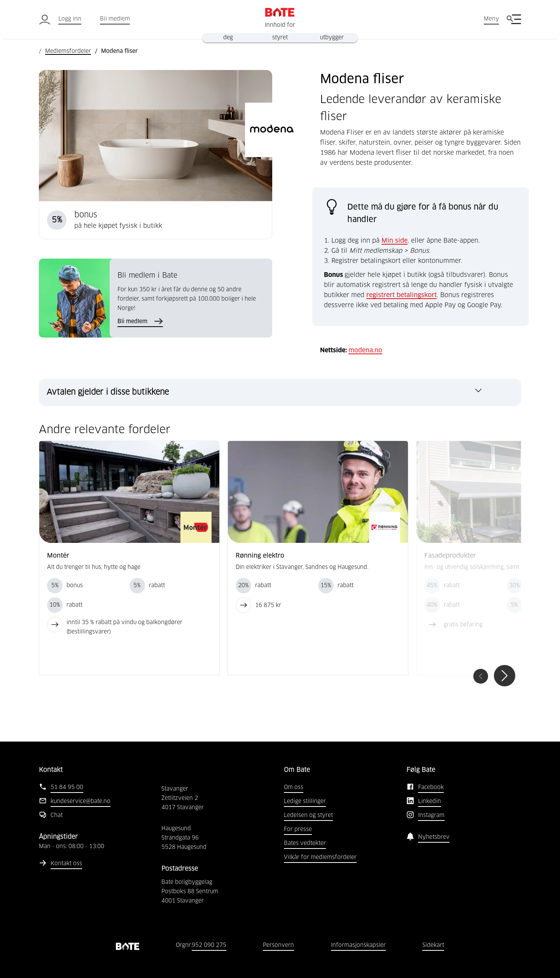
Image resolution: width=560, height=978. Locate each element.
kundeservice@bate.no (80, 801)
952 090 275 (209, 945)
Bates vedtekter (305, 843)
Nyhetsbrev (434, 837)
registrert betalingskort (402, 295)
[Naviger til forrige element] (481, 676)
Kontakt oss (66, 864)
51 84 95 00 (67, 787)
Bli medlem (115, 19)
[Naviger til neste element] (505, 676)
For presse (298, 829)
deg (228, 38)
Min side (395, 241)
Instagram (431, 815)
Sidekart (433, 945)
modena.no (365, 350)
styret (280, 38)
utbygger (332, 38)
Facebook (431, 787)
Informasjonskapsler (358, 945)
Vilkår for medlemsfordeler (320, 857)
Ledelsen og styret (308, 815)
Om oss (294, 787)
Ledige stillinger (305, 801)
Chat (57, 815)
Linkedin (430, 801)
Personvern (278, 945)
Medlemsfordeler (68, 51)
